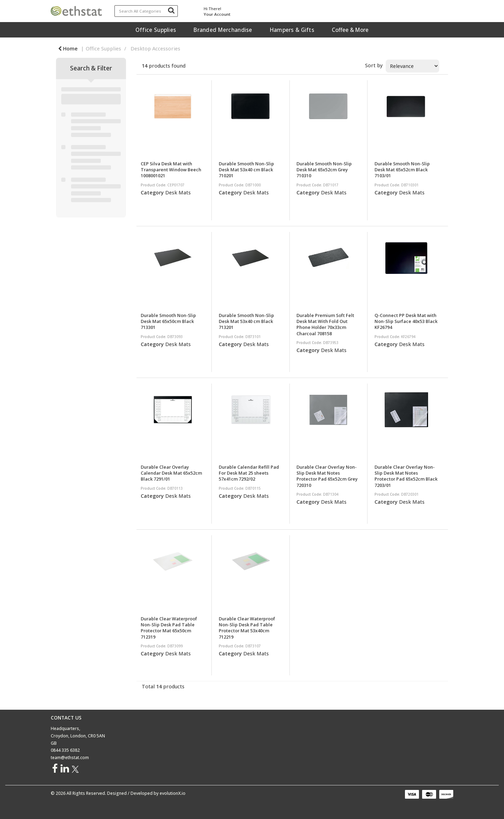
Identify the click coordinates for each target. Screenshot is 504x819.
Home (68, 49)
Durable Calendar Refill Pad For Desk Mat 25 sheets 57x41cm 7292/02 (249, 473)
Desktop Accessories (155, 49)
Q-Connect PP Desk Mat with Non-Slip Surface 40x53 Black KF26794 (406, 321)
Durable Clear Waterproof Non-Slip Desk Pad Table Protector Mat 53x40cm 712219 (247, 628)
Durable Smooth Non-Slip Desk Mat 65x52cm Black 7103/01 (402, 170)
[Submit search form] (171, 10)
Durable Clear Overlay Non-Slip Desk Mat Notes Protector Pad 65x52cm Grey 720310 (327, 476)
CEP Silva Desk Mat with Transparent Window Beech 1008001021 (171, 170)
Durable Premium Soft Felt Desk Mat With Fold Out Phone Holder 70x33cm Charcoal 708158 (325, 324)
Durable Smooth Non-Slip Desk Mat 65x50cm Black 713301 (168, 321)
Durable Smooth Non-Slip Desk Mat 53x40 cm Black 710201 (246, 170)
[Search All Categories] (146, 11)
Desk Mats (178, 192)
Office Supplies (156, 30)
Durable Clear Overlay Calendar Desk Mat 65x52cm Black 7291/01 (171, 473)
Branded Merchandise (223, 30)
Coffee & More (350, 30)
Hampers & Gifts (292, 30)
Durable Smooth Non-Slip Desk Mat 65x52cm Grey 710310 (324, 170)
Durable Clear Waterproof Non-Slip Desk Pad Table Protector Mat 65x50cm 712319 (169, 628)
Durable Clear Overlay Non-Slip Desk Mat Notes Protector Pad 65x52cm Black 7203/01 (406, 476)
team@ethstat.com (70, 758)
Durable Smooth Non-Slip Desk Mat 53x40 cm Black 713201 (246, 321)
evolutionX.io (173, 793)
